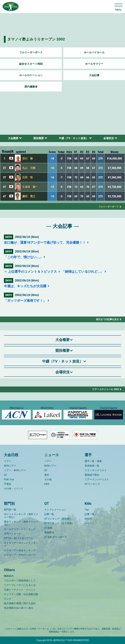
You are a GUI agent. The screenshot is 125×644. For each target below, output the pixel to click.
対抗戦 (88, 519)
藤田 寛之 (29, 196)
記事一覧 (49, 514)
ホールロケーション (31, 75)
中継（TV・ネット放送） (74, 138)
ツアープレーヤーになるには (20, 585)
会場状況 (109, 138)
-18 (52, 158)
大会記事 (94, 75)
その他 (48, 479)
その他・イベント (14, 489)
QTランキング (92, 484)
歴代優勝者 (31, 87)
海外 (47, 475)
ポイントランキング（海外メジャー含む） (21, 516)
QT (5, 475)
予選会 (8, 484)
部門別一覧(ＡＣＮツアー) (18, 538)
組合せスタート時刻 (31, 64)
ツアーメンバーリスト (97, 479)
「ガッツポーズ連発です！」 (25, 301)
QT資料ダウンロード (56, 537)
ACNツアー (10, 466)
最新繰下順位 (92, 475)
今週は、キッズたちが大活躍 (25, 286)
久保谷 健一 (30, 187)
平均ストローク (12, 534)
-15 (52, 187)
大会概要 (13, 138)
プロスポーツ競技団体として (20, 581)
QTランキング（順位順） (58, 519)
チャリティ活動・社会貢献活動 (21, 594)
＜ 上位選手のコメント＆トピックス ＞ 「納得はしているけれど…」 (54, 272)
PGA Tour (9, 479)
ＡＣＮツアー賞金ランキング (20, 550)
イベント (90, 523)
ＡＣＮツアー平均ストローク (20, 555)
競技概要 (39, 138)
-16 (52, 168)
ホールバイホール (94, 52)
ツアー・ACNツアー (15, 470)
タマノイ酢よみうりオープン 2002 (36, 39)
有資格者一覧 (92, 466)
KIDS (47, 484)
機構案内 (9, 576)
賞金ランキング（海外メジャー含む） (21, 523)
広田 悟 (28, 177)
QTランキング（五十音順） (59, 523)
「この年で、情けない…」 (23, 257)
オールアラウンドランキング (20, 529)
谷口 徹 (28, 158)
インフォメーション (55, 510)
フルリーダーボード (31, 52)
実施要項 (49, 532)
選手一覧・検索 (93, 461)
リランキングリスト (96, 470)
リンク (8, 599)
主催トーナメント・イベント (20, 590)
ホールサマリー (94, 64)
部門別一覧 (10, 510)
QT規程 (48, 528)
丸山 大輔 (29, 168)
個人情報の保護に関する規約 (20, 603)
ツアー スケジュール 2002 (105, 389)
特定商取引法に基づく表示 (19, 608)
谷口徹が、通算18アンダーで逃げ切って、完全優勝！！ (45, 242)
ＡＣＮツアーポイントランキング (21, 544)
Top (87, 510)
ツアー (8, 461)
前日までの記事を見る (107, 319)
